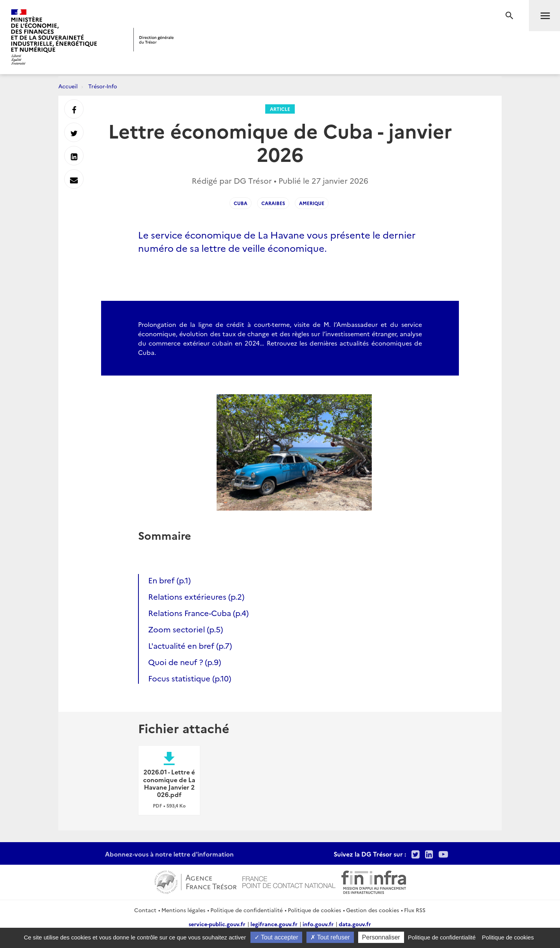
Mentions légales (183, 910)
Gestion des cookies (373, 910)
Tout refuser (330, 937)
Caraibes (273, 203)
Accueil (68, 86)
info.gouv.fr (318, 924)
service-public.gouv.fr (217, 924)
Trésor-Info (103, 86)
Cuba (241, 203)
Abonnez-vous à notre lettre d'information (169, 854)
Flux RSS (415, 910)
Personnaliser (381, 937)
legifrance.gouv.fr (274, 924)
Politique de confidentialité (247, 910)
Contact (145, 910)
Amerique (312, 203)
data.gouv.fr (355, 924)
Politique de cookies (314, 910)
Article (280, 109)
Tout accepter (276, 937)
